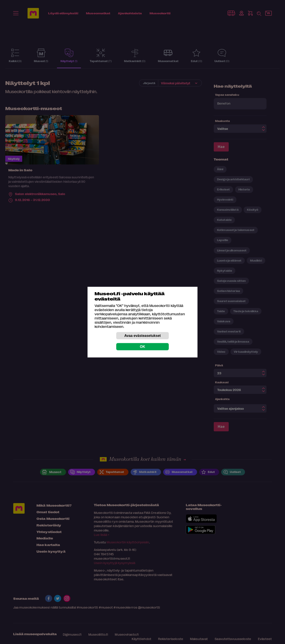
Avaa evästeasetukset (142, 335)
